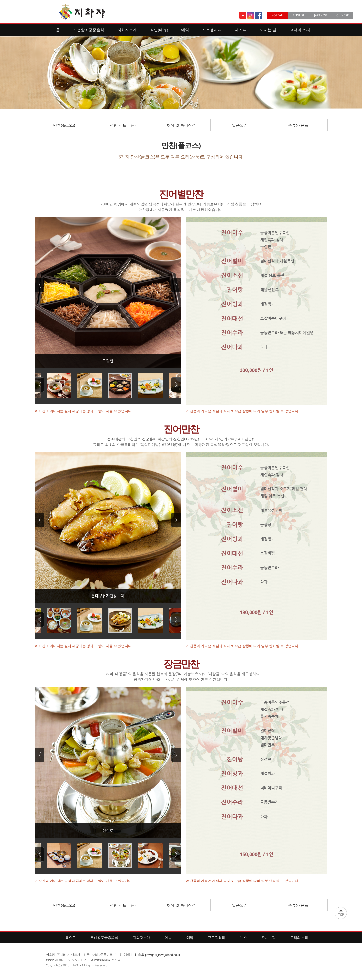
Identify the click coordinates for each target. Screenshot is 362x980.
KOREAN (277, 15)
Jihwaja (82, 12)
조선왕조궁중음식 (89, 30)
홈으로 (70, 937)
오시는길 (268, 937)
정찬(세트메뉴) (123, 125)
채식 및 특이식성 (181, 125)
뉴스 (243, 937)
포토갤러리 (212, 30)
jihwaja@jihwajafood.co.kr (163, 955)
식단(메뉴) (159, 30)
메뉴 (168, 937)
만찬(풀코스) (64, 125)
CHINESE (343, 15)
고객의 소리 (300, 30)
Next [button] (176, 285)
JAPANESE (321, 15)
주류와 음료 (298, 125)
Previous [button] (40, 285)
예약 (185, 30)
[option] (108, 293)
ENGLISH (299, 15)
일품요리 (240, 125)
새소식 (241, 30)
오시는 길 (268, 30)
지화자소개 (127, 30)
